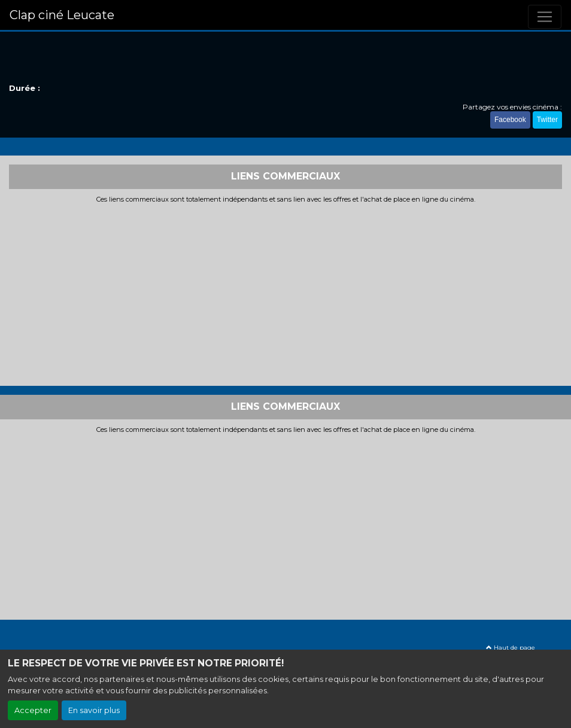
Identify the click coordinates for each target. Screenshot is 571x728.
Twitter (547, 120)
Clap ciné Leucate (62, 15)
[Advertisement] (285, 293)
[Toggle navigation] (545, 17)
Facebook (510, 120)
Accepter (33, 710)
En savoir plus (94, 710)
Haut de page (511, 648)
